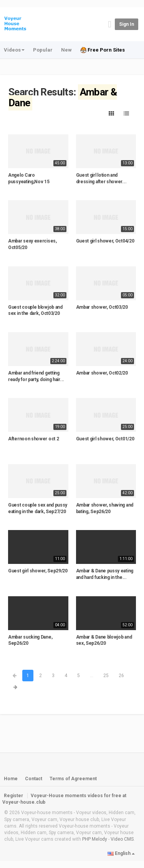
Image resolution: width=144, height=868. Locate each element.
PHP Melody (95, 839)
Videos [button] (14, 50)
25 (106, 676)
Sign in (127, 24)
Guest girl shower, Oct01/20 (105, 439)
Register (13, 796)
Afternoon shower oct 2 (33, 439)
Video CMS (122, 839)
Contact (34, 779)
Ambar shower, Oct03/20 (102, 307)
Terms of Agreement (73, 779)
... (92, 676)
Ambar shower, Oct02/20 (102, 373)
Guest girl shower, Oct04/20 (105, 241)
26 (121, 676)
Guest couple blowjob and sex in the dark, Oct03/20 (35, 310)
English (121, 853)
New (66, 50)
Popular (43, 50)
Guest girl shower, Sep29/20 (38, 571)
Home (11, 779)
